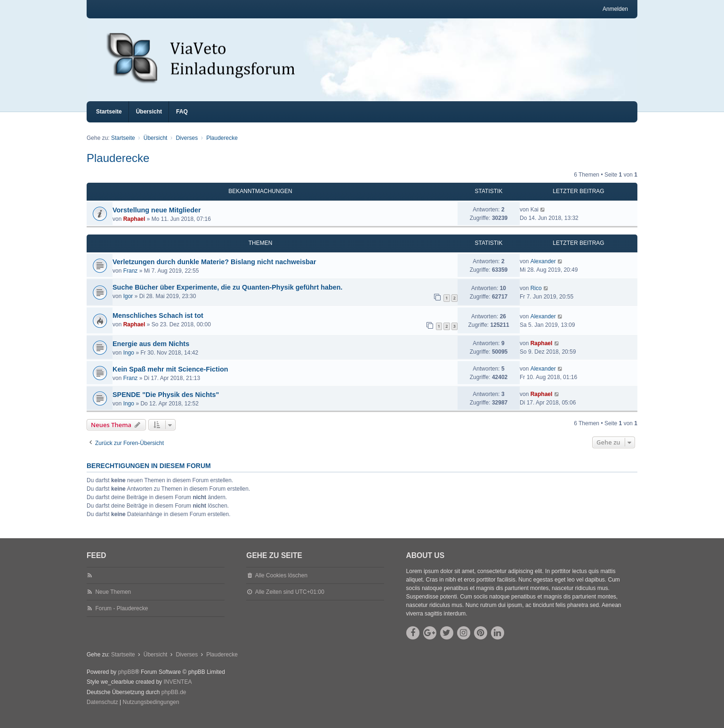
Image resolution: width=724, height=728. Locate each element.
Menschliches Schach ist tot (158, 324)
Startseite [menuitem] (109, 120)
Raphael (134, 227)
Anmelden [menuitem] (615, 9)
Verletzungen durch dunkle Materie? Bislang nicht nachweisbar (214, 270)
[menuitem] (102, 711)
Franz (131, 279)
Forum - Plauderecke (121, 617)
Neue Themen (113, 600)
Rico (536, 297)
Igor (128, 305)
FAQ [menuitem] (182, 120)
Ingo (129, 361)
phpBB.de (174, 701)
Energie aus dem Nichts (151, 352)
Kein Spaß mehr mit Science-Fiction (170, 378)
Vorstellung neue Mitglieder (157, 218)
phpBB (127, 680)
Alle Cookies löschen (281, 584)
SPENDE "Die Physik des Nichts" (166, 403)
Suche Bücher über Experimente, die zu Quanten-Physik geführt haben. (228, 296)
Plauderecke (118, 166)
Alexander (543, 270)
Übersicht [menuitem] (149, 120)
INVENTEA (177, 690)
